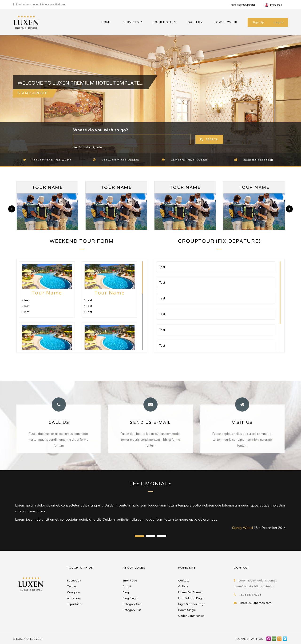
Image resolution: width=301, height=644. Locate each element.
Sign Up (258, 22)
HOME (106, 22)
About (127, 586)
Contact (184, 580)
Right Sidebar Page (192, 604)
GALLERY (195, 22)
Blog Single (130, 598)
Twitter (72, 586)
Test (26, 300)
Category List (132, 610)
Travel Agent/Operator (242, 5)
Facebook (74, 580)
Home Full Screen (190, 592)
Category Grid (132, 604)
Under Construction (191, 616)
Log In (279, 22)
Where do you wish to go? (101, 130)
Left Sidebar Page (191, 598)
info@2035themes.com (255, 603)
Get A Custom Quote (87, 147)
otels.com (74, 598)
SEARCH (209, 139)
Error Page (130, 580)
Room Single (187, 610)
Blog (126, 592)
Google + (73, 592)
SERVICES (131, 22)
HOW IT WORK (225, 22)
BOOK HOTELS (164, 22)
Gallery (183, 586)
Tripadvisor (75, 604)
